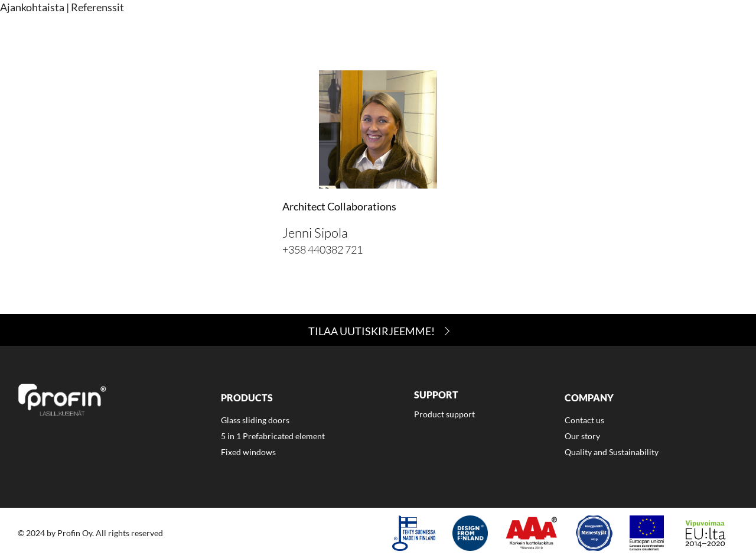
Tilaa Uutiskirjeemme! (372, 331)
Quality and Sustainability (612, 452)
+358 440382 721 (322, 249)
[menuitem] (438, 42)
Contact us (584, 420)
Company (571, 40)
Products (438, 40)
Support (505, 40)
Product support (444, 414)
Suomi (713, 40)
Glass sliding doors (255, 420)
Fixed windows (248, 452)
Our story (582, 436)
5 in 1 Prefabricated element (273, 436)
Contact (637, 40)
